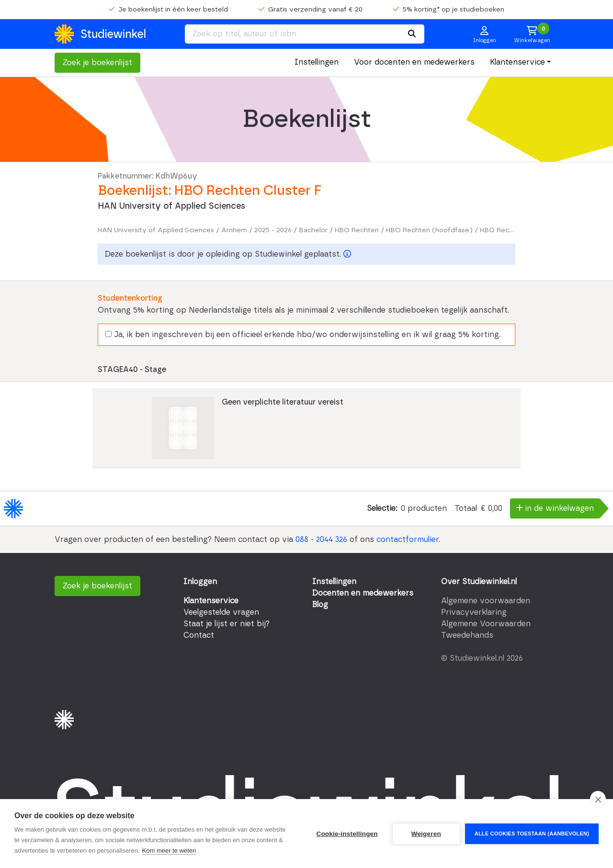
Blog (320, 605)
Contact (199, 635)
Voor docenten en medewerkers (414, 62)
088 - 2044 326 (321, 540)
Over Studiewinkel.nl (479, 582)
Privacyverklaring (474, 612)
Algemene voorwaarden (486, 601)
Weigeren (426, 834)
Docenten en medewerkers (363, 593)
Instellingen (317, 62)
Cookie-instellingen (347, 834)
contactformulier (408, 540)
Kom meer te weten (169, 851)
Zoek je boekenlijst (97, 63)
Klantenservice (517, 62)
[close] (598, 799)
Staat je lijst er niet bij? (227, 624)
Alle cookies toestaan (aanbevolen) (532, 834)
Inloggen (200, 582)
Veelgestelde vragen (221, 612)
